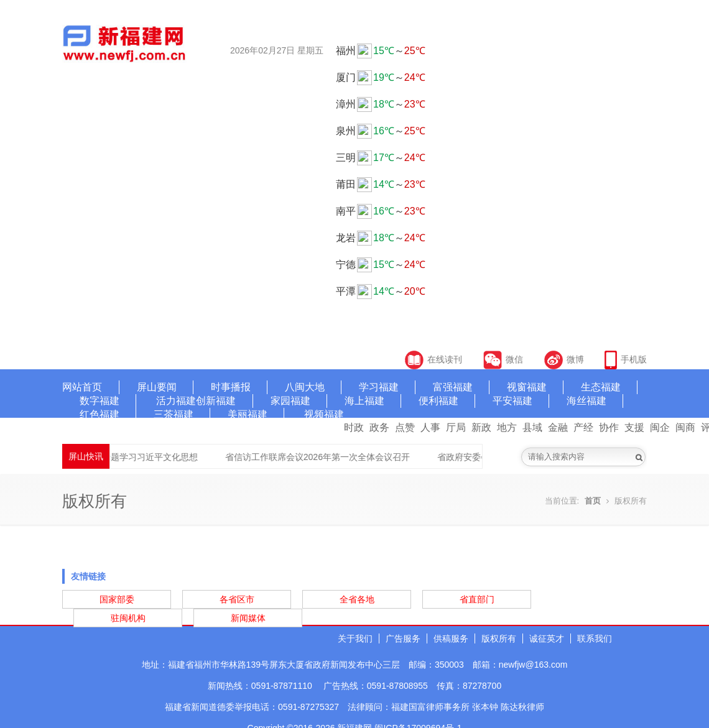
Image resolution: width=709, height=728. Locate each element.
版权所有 (499, 638)
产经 (583, 427)
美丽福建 (248, 414)
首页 (593, 501)
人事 (430, 427)
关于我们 (355, 638)
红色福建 (100, 414)
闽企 (660, 427)
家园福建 (290, 401)
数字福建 (100, 401)
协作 (609, 427)
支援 (634, 427)
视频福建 (324, 414)
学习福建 (379, 387)
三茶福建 (174, 414)
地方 (507, 427)
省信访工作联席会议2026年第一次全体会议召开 (332, 457)
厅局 (456, 427)
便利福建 (438, 401)
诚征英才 (547, 638)
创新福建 (216, 401)
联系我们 (595, 638)
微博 (564, 359)
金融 (558, 427)
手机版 (626, 359)
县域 (532, 427)
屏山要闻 (157, 387)
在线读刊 (433, 359)
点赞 (405, 427)
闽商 (685, 427)
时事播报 (231, 387)
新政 (481, 427)
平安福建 (512, 401)
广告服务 (403, 638)
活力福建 (176, 401)
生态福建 (601, 387)
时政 (354, 427)
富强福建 (453, 387)
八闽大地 (305, 387)
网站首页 (82, 387)
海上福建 (364, 401)
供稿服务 (451, 638)
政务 (379, 427)
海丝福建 (586, 401)
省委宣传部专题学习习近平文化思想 (143, 457)
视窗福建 (527, 387)
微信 (504, 359)
